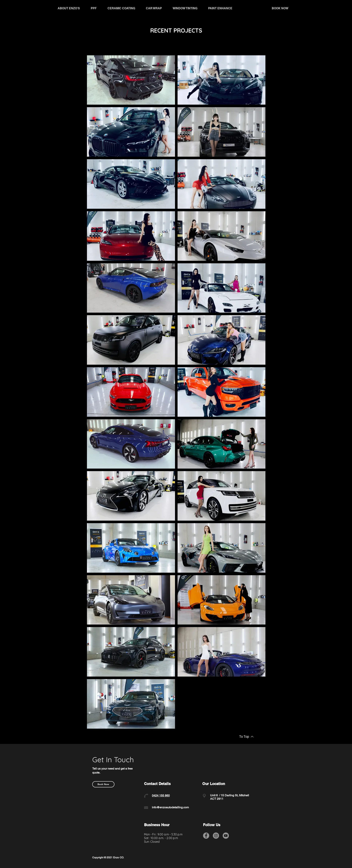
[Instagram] (216, 836)
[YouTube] (226, 836)
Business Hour (157, 825)
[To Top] (246, 737)
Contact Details (157, 784)
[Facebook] (206, 836)
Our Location (214, 784)
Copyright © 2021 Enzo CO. (108, 857)
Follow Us (212, 825)
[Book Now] (103, 784)
